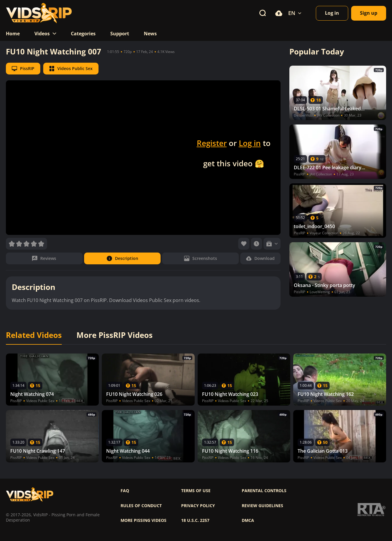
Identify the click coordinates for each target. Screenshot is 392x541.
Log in (250, 143)
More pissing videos (144, 520)
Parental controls (264, 491)
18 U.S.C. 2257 (195, 520)
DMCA (248, 520)
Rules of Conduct (141, 506)
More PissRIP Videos (115, 335)
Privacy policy (198, 506)
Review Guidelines (262, 506)
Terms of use (196, 491)
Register (212, 143)
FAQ (125, 491)
